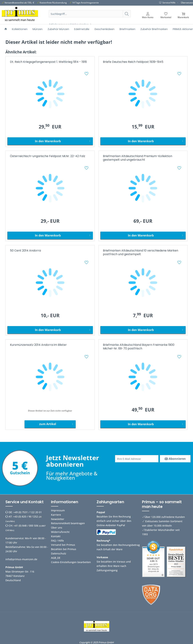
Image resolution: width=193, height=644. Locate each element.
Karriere (56, 515)
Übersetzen (187, 3)
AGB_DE (56, 558)
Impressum (58, 510)
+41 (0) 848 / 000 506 (26, 526)
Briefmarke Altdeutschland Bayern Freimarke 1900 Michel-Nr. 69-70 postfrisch (139, 347)
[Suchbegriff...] (90, 14)
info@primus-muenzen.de (21, 559)
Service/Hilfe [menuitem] (168, 3)
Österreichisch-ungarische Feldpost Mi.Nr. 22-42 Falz (48, 156)
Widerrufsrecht (60, 532)
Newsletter (58, 519)
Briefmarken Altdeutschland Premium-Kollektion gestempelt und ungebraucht (138, 158)
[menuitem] (90, 18)
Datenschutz (59, 553)
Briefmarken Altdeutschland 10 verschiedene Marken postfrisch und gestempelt (141, 253)
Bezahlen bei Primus (64, 549)
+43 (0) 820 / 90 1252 (26, 517)
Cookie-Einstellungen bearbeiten (71, 562)
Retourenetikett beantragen (68, 523)
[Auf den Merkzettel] (87, 74)
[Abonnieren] (175, 459)
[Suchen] (127, 14)
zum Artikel (56, 424)
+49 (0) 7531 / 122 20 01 (28, 512)
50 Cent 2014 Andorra (25, 251)
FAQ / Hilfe (57, 541)
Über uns (57, 528)
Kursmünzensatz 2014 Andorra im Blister (38, 345)
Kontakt (56, 536)
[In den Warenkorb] (50, 141)
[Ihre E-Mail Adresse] (137, 459)
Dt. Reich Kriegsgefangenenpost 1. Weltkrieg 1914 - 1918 (48, 62)
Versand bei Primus (63, 545)
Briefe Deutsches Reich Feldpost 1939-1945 (133, 62)
